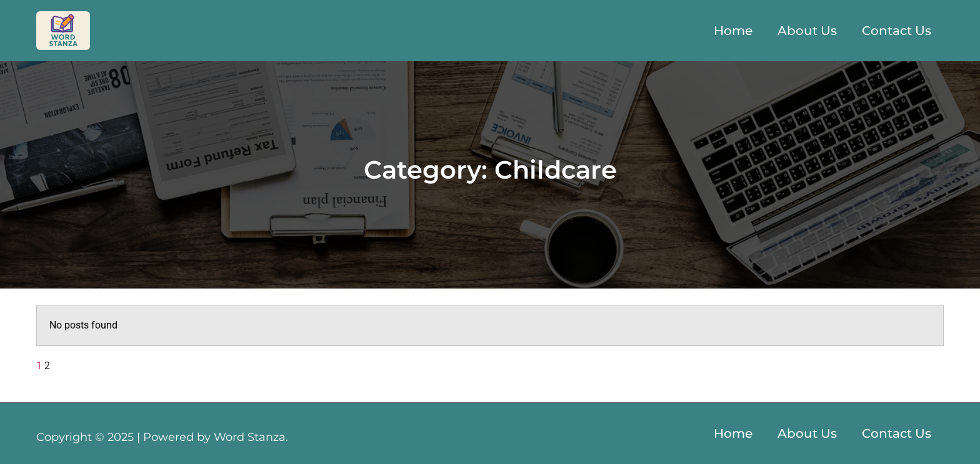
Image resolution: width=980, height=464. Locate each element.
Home (733, 31)
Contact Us (897, 31)
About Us (807, 31)
